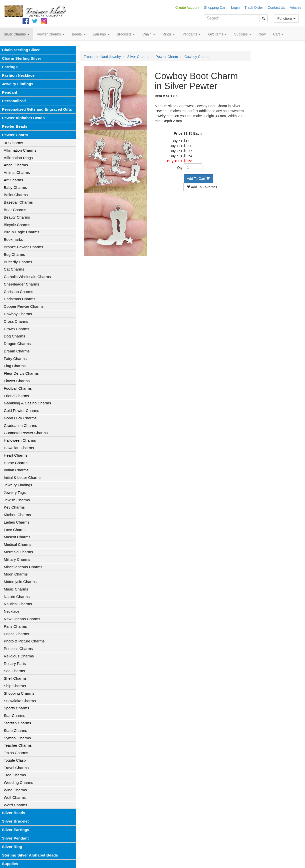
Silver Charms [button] (17, 34)
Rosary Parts (15, 664)
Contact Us (276, 7)
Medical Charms (18, 544)
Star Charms (15, 716)
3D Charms (13, 143)
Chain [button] (149, 34)
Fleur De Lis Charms (21, 373)
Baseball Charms (18, 202)
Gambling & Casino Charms (27, 403)
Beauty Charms (17, 217)
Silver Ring (12, 847)
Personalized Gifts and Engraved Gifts (37, 109)
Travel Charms (16, 768)
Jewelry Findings (18, 84)
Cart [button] (278, 34)
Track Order (254, 7)
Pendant (10, 92)
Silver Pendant (15, 838)
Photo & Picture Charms (24, 641)
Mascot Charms (17, 537)
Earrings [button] (101, 34)
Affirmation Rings (18, 158)
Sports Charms (17, 708)
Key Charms (14, 507)
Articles (295, 7)
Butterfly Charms (18, 262)
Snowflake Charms (20, 701)
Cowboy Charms (18, 314)
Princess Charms (18, 649)
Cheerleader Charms (21, 284)
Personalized (14, 101)
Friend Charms (16, 396)
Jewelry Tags (15, 492)
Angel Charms (16, 165)
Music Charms (16, 589)
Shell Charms (15, 678)
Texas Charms (16, 753)
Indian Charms (16, 470)
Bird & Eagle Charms (22, 232)
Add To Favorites (202, 187)
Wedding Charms (18, 782)
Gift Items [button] (217, 34)
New (262, 34)
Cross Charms (16, 321)
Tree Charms (15, 775)
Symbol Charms (17, 738)
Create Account (187, 7)
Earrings (10, 67)
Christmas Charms (20, 299)
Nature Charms (17, 597)
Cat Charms (14, 269)
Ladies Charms (17, 522)
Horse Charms (16, 463)
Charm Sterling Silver (22, 58)
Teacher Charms (18, 745)
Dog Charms (15, 336)
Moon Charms (16, 574)
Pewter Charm (15, 135)
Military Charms (17, 559)
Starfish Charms (17, 723)
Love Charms (15, 530)
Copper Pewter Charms (24, 306)
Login (235, 7)
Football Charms (18, 388)
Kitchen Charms (17, 515)
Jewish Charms (17, 500)
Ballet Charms (16, 195)
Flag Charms (15, 366)
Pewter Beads (15, 126)
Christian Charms (19, 292)
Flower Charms (17, 381)
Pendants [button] (192, 34)
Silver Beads (14, 813)
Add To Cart (198, 179)
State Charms (15, 730)
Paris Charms (15, 626)
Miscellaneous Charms (23, 567)
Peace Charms (16, 634)
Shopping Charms (19, 693)
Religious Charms (19, 656)
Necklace (12, 611)
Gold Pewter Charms (21, 411)
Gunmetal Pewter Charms (26, 433)
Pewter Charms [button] (51, 34)
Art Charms (13, 180)
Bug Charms (14, 254)
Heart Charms (16, 455)
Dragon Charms (17, 344)
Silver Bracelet (15, 821)
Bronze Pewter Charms (23, 247)
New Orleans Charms (22, 619)
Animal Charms (17, 172)
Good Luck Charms (20, 418)
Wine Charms (15, 790)
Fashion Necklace (18, 75)
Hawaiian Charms (19, 448)
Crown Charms (17, 329)
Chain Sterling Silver (21, 50)
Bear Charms (15, 210)
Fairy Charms (15, 359)
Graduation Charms (20, 426)
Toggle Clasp (15, 760)
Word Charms (16, 805)
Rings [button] (169, 34)
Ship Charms (15, 686)
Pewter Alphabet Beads (23, 118)
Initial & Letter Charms (23, 477)
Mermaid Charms (18, 552)
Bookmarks (13, 239)
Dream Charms (17, 351)
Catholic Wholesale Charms (27, 277)
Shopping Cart (215, 7)
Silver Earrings (16, 830)
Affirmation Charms (20, 150)
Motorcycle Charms (20, 582)
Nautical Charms (18, 604)
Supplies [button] (243, 34)
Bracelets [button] (126, 34)
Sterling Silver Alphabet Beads (30, 855)
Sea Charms (14, 671)
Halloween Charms (20, 440)
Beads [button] (79, 34)
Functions (286, 18)
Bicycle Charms (17, 225)
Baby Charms (15, 187)
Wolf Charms (15, 797)
